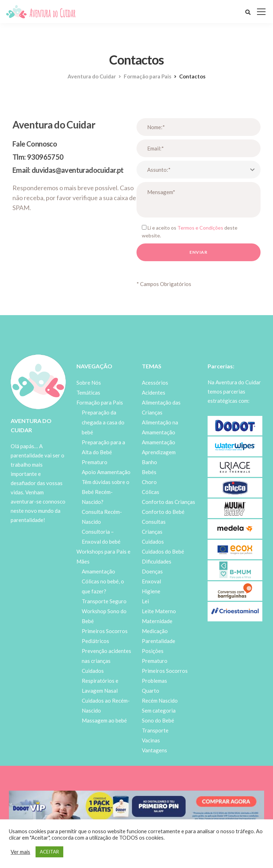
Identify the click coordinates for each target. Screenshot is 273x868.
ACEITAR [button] (49, 852)
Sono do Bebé (158, 720)
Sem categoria (159, 710)
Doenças (152, 571)
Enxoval (151, 581)
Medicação (155, 631)
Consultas (154, 522)
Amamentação (98, 571)
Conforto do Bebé (163, 512)
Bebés (149, 472)
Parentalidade (159, 641)
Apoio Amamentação (106, 472)
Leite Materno (159, 611)
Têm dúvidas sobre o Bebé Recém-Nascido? (106, 492)
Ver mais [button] (20, 852)
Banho (149, 462)
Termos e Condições (200, 228)
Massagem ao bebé (104, 720)
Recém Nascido (160, 701)
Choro (149, 482)
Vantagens (154, 750)
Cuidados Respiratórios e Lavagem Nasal (100, 681)
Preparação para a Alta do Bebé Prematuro (103, 452)
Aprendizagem (159, 452)
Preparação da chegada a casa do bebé (103, 422)
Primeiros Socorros (165, 671)
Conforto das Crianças (168, 502)
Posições (153, 651)
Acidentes (154, 392)
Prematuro (155, 661)
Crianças (152, 532)
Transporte (155, 730)
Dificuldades (157, 561)
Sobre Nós (89, 383)
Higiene (151, 591)
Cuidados (153, 542)
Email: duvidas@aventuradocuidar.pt (68, 170)
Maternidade (157, 621)
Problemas (154, 681)
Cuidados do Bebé (163, 551)
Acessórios (155, 383)
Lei (145, 601)
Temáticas (88, 392)
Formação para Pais (100, 402)
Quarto (151, 691)
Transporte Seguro (104, 601)
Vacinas (151, 740)
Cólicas (151, 492)
